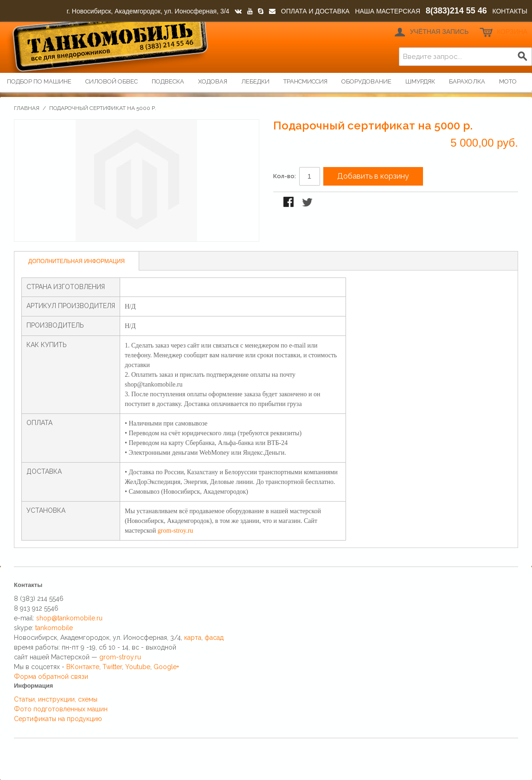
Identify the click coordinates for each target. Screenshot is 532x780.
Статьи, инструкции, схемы (56, 699)
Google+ (166, 667)
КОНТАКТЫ (510, 11)
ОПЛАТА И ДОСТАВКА (315, 11)
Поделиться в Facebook (289, 203)
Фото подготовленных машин (61, 709)
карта (193, 638)
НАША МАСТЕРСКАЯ (388, 11)
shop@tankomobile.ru (69, 618)
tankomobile (54, 628)
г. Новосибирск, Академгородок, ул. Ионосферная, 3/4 (148, 11)
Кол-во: (285, 176)
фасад (214, 638)
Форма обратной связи (51, 677)
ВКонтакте (83, 667)
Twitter (112, 667)
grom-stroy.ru (175, 531)
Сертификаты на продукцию (58, 719)
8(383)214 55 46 (456, 11)
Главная (27, 108)
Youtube (138, 667)
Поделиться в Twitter (308, 203)
